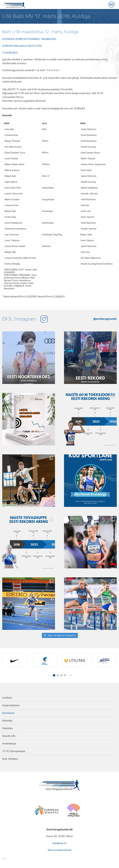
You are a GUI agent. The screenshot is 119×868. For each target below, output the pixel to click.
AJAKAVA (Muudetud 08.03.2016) (22, 46)
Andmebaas (9, 744)
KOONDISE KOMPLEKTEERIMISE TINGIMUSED (29, 39)
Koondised (8, 713)
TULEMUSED (10, 53)
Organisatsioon (11, 705)
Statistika (7, 728)
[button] (54, 675)
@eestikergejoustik (105, 319)
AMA (4, 858)
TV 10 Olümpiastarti (14, 751)
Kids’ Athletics (10, 759)
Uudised (7, 698)
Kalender (7, 721)
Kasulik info (9, 736)
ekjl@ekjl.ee (59, 843)
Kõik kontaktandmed (59, 850)
